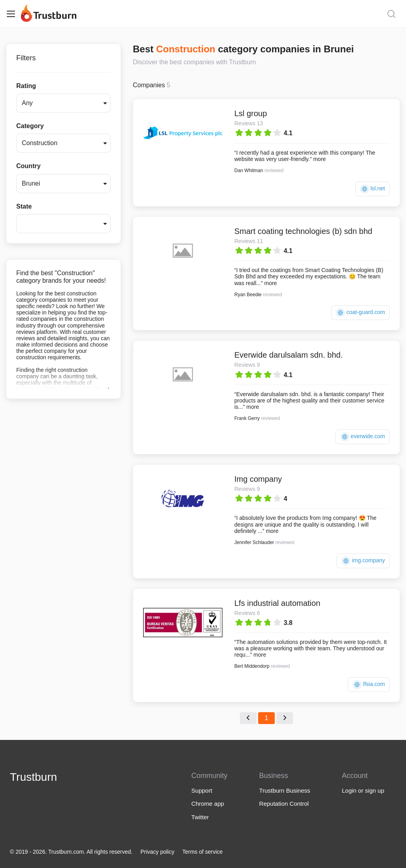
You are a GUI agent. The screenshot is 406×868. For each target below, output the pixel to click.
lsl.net (372, 189)
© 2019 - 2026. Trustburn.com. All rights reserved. (71, 852)
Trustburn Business (285, 790)
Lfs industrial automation (277, 603)
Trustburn (34, 777)
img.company (363, 561)
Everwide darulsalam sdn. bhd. (288, 355)
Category (30, 126)
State (24, 206)
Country (28, 166)
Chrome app (208, 804)
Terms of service (203, 852)
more (320, 159)
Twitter (200, 817)
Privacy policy (157, 852)
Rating (26, 86)
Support (202, 790)
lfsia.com (369, 685)
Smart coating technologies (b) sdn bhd (303, 231)
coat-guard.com (360, 313)
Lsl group (251, 113)
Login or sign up (363, 790)
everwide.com (363, 437)
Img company (258, 479)
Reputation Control (284, 804)
